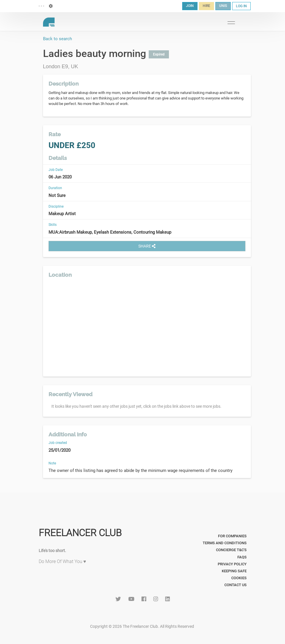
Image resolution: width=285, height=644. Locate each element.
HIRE (206, 6)
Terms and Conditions (225, 543)
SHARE (147, 246)
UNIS (223, 6)
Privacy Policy (232, 564)
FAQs (242, 557)
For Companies (232, 536)
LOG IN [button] (241, 6)
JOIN (190, 6)
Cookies (239, 578)
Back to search (57, 39)
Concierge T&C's (231, 550)
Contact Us (235, 585)
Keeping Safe (234, 571)
